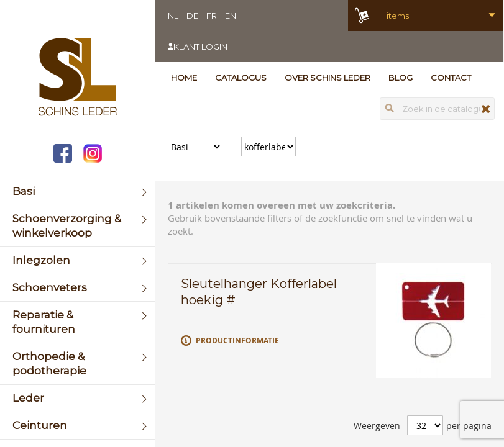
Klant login (200, 47)
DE (192, 16)
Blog (401, 78)
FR (212, 16)
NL (173, 16)
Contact (451, 78)
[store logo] (77, 78)
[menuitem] (77, 192)
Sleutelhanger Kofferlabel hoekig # (259, 292)
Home (184, 78)
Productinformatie (237, 341)
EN (231, 16)
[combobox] (437, 109)
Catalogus (241, 78)
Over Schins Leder (328, 78)
